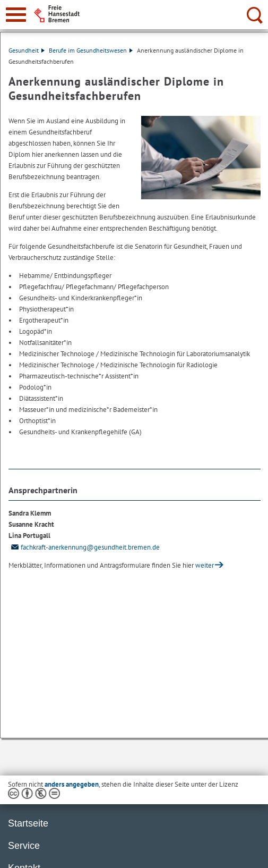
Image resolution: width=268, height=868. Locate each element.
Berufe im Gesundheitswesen (91, 50)
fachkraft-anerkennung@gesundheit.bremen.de (84, 547)
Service (24, 846)
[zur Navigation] (16, 15)
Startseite (28, 823)
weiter (205, 565)
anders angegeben (72, 784)
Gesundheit (27, 50)
